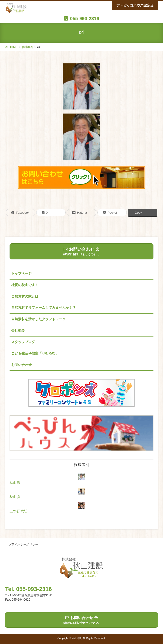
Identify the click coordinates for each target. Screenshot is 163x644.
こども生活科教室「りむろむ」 (35, 353)
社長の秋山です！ (25, 285)
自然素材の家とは (25, 296)
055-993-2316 (85, 19)
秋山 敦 (15, 483)
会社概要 (18, 330)
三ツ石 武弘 (18, 511)
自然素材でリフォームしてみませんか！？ (44, 308)
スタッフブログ (23, 342)
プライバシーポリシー (23, 544)
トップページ (21, 274)
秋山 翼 (15, 497)
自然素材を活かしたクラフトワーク (38, 319)
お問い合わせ (21, 365)
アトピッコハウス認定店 (135, 5)
